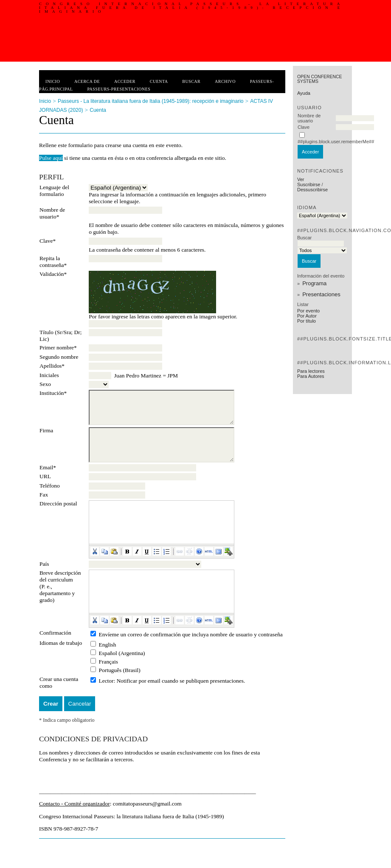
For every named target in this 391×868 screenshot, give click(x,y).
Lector (106, 681)
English (107, 645)
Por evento (308, 311)
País (44, 564)
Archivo (225, 81)
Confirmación (55, 633)
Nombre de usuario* (52, 213)
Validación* (53, 274)
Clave (304, 127)
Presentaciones (321, 294)
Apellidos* (52, 366)
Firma (46, 430)
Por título (307, 321)
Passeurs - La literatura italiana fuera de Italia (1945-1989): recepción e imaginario (151, 101)
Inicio (53, 81)
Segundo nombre (59, 357)
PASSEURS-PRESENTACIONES (119, 89)
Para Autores (311, 376)
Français (108, 662)
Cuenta (159, 81)
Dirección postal (58, 503)
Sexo (45, 384)
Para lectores (311, 371)
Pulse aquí (51, 158)
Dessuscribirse (312, 190)
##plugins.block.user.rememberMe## (336, 142)
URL (45, 476)
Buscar (191, 81)
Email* (48, 467)
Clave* (48, 241)
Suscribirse (309, 184)
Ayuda (304, 93)
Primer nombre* (58, 347)
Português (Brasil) (119, 670)
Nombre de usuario (309, 118)
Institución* (53, 393)
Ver (301, 179)
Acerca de (87, 81)
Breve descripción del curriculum (60, 576)
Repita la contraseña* (53, 262)
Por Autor (307, 316)
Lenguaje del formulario (54, 191)
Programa (314, 283)
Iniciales (49, 375)
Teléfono (50, 486)
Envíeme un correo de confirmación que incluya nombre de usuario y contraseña (190, 634)
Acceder (125, 81)
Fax (44, 495)
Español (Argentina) (122, 653)
